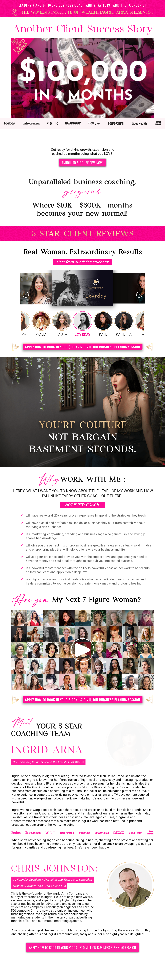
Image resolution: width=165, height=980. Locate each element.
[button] (139, 296)
